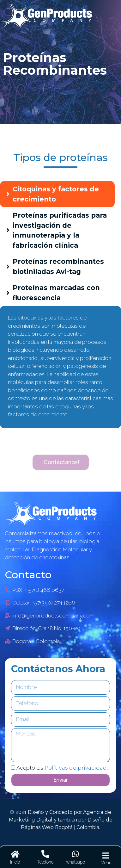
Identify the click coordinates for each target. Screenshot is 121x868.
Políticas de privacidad (76, 768)
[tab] (57, 194)
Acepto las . (62, 768)
